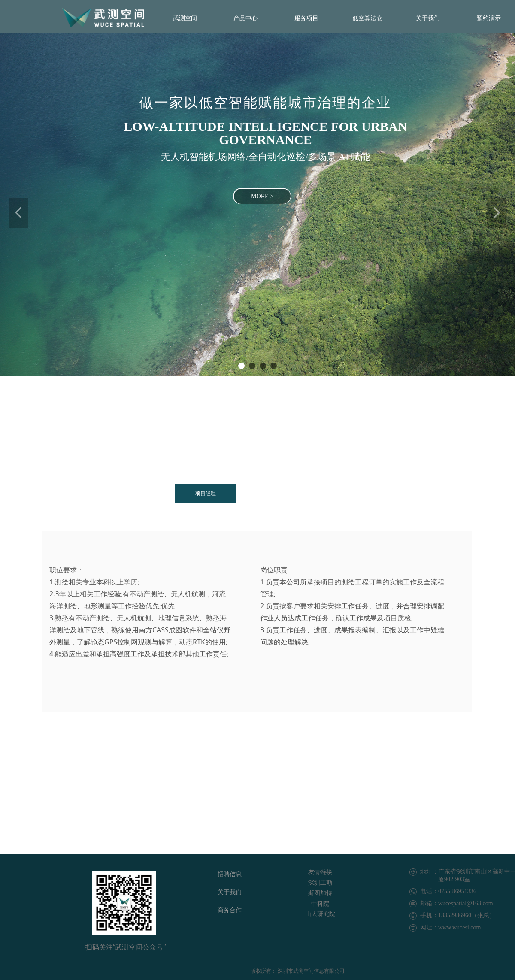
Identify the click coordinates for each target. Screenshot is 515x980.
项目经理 (206, 493)
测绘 (314, 493)
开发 (262, 493)
